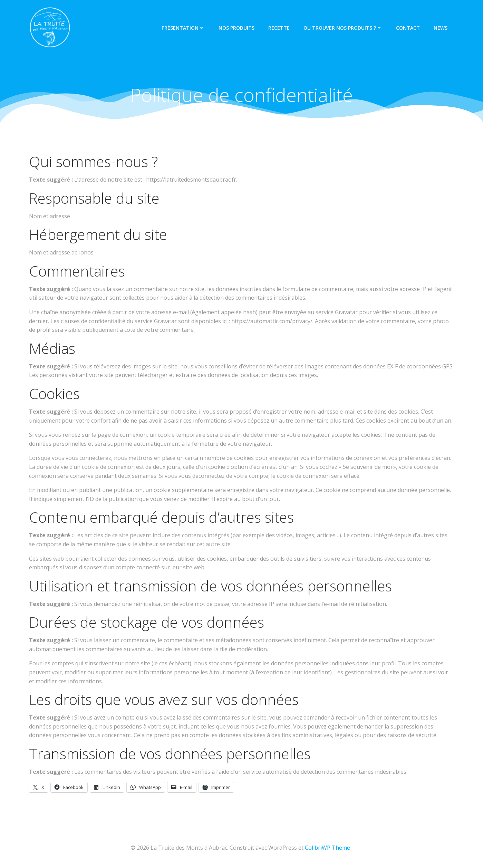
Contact (408, 28)
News (441, 28)
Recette (279, 28)
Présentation (183, 28)
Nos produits (236, 28)
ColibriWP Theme (327, 848)
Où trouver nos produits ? (343, 28)
